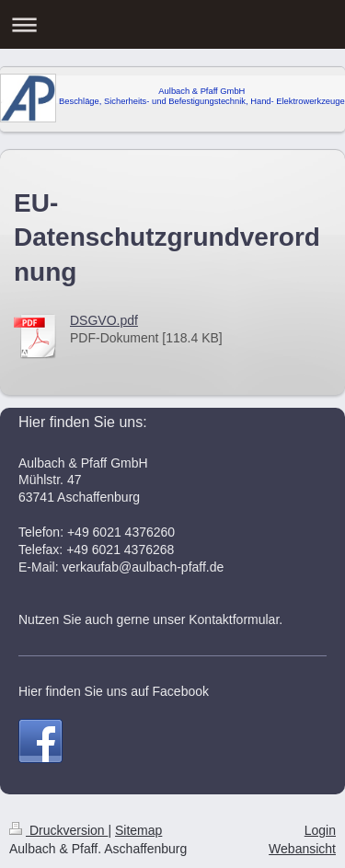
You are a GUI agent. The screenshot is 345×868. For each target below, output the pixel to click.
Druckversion (58, 830)
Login (320, 830)
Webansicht (302, 849)
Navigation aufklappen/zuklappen (172, 24)
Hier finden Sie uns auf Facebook (114, 691)
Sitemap (138, 830)
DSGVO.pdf (104, 320)
